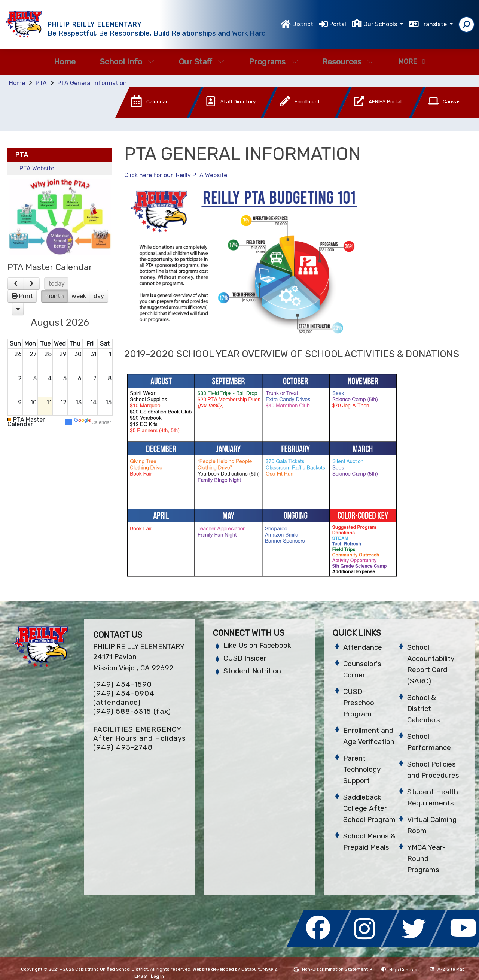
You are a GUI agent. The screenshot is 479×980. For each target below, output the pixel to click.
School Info (127, 62)
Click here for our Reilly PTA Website (176, 175)
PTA (41, 83)
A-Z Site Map (448, 969)
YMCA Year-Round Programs (426, 858)
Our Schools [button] (381, 24)
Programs (273, 62)
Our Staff (202, 62)
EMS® (141, 976)
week (79, 296)
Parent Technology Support (362, 769)
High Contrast (404, 970)
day (99, 296)
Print (26, 296)
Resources (348, 62)
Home (65, 62)
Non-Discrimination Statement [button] (335, 969)
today (57, 284)
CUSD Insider (245, 658)
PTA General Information (92, 83)
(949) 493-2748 (123, 747)
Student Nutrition (252, 671)
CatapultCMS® (257, 969)
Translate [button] (434, 24)
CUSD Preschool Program (359, 703)
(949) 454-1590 (123, 684)
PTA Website (37, 168)
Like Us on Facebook (257, 645)
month (55, 296)
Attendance (363, 647)
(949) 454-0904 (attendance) (124, 698)
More (412, 61)
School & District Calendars (424, 709)
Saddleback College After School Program (369, 808)
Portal (338, 24)
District (303, 24)
